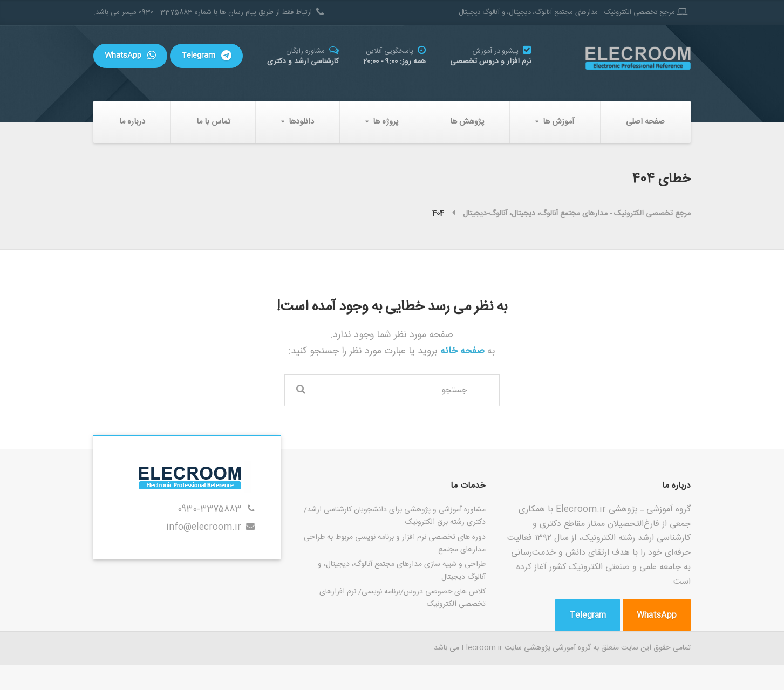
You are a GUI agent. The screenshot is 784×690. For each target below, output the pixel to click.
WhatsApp (130, 56)
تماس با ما (213, 122)
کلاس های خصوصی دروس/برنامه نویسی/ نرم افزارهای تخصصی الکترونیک (403, 598)
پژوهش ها (467, 122)
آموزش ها (559, 122)
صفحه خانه (461, 351)
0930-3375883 (209, 510)
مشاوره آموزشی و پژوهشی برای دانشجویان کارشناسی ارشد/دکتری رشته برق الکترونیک (395, 516)
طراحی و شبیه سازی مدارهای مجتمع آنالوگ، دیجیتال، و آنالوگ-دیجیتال (402, 571)
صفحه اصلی (645, 122)
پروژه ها (386, 122)
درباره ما (132, 122)
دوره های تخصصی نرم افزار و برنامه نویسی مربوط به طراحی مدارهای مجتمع (395, 544)
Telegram (206, 56)
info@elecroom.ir (204, 527)
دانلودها (301, 122)
